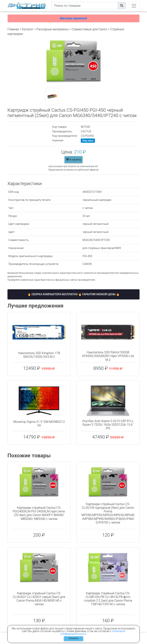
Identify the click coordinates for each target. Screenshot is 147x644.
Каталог (28, 29)
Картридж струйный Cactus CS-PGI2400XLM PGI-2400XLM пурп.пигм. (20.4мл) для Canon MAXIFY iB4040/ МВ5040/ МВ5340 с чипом (39, 513)
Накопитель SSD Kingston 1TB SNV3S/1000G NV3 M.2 (39, 355)
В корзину (74, 160)
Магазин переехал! (73, 18)
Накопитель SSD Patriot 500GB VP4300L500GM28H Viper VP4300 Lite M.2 (108, 356)
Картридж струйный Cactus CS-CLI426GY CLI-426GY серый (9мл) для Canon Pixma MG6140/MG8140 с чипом (39, 599)
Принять (74, 639)
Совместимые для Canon (89, 29)
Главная (13, 29)
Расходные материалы (52, 29)
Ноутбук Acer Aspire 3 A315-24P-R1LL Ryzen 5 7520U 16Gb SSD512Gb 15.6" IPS (108, 425)
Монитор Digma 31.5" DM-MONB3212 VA (39, 424)
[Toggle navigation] (134, 6)
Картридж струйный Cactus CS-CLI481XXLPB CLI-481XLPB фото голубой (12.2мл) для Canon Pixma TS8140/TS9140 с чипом (108, 599)
